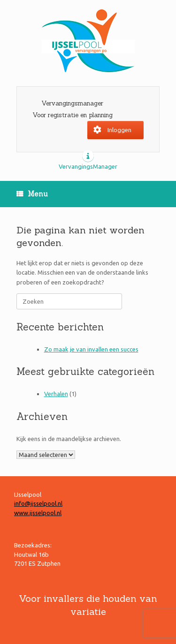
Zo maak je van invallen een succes (91, 349)
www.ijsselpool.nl (38, 513)
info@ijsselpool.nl (38, 503)
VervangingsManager (88, 166)
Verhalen (56, 394)
